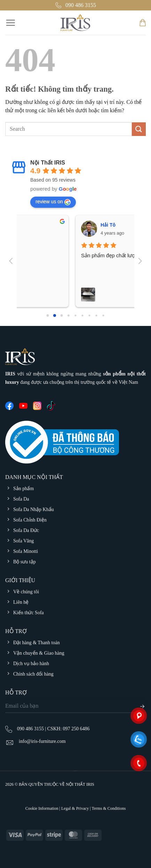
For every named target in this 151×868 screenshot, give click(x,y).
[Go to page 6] (89, 315)
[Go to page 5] (82, 315)
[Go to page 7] (96, 315)
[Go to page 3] (69, 315)
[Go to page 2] (62, 316)
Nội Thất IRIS (48, 163)
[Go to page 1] (55, 315)
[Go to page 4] (75, 315)
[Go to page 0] (48, 316)
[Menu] (10, 23)
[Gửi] (139, 129)
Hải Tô (51, 225)
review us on (53, 202)
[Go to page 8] (103, 315)
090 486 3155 (75, 5)
